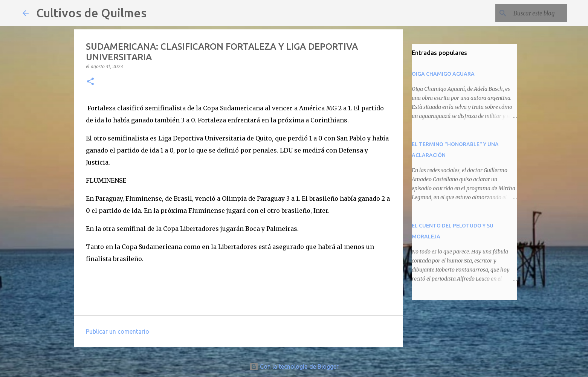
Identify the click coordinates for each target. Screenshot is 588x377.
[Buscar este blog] (528, 13)
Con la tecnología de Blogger (294, 366)
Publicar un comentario (118, 331)
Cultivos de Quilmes (91, 13)
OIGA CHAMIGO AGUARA (443, 74)
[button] (90, 82)
